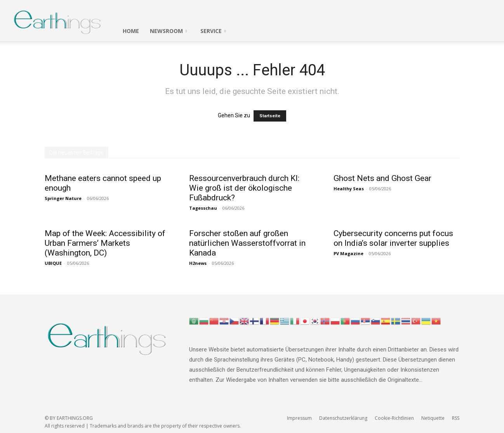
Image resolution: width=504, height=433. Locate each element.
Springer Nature (63, 198)
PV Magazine (348, 253)
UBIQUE (53, 263)
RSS (456, 418)
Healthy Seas (349, 189)
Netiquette (433, 418)
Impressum (299, 418)
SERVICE (213, 31)
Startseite (270, 116)
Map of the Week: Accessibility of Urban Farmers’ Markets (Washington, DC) (105, 243)
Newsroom (168, 31)
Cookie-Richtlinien (394, 418)
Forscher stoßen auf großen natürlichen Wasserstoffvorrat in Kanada (247, 243)
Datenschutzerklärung (343, 418)
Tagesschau (203, 208)
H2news (198, 263)
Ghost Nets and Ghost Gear (382, 178)
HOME (131, 31)
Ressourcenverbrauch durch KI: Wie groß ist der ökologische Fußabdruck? (244, 188)
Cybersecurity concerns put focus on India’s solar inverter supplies (393, 238)
